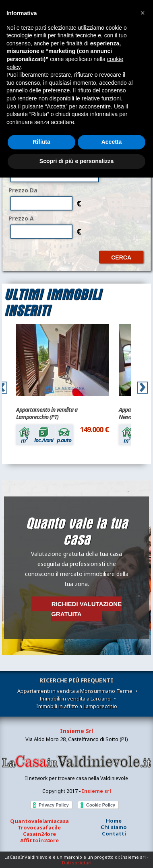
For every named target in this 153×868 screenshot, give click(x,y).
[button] (143, 13)
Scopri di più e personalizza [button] (76, 161)
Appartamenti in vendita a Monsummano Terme (75, 691)
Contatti (114, 833)
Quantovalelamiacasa (39, 821)
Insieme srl (96, 791)
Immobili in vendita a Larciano (75, 698)
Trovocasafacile (39, 827)
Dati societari (77, 863)
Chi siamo (114, 827)
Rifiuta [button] (41, 142)
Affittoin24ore (39, 840)
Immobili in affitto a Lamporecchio (77, 706)
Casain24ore (39, 834)
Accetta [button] (112, 142)
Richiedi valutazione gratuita (86, 609)
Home (114, 821)
